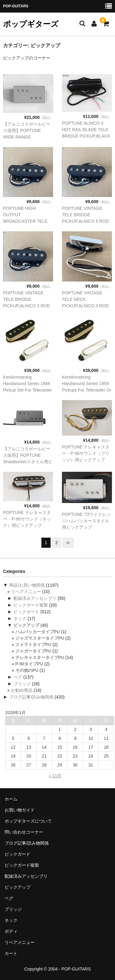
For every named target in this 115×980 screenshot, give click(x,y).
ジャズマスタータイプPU (40, 638)
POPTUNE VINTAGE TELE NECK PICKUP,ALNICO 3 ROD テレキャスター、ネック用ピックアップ (86, 306)
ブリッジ (22, 684)
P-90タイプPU (29, 664)
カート (11, 953)
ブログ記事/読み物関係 (31, 697)
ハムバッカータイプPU (38, 632)
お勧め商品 (22, 690)
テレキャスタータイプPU (40, 657)
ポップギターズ (31, 24)
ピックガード (26, 612)
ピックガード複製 (31, 605)
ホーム (11, 799)
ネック (20, 619)
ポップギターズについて (28, 821)
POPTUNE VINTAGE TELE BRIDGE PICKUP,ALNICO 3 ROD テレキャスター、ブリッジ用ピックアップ (27, 306)
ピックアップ (26, 625)
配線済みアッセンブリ (35, 598)
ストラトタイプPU (33, 645)
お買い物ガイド (20, 810)
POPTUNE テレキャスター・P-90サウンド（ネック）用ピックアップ (27, 519)
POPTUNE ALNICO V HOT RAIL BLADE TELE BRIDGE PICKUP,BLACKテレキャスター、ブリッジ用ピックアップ (86, 136)
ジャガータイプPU (33, 651)
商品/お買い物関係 (27, 585)
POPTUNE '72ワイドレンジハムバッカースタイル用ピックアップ (86, 521)
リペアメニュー (26, 592)
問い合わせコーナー (24, 832)
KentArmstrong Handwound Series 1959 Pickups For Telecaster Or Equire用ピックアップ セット (87, 390)
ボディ (11, 931)
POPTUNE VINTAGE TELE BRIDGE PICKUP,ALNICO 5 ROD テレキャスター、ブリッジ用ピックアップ (86, 221)
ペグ (18, 677)
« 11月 (55, 776)
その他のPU (27, 670)
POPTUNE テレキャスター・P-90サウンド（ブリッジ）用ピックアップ (86, 453)
